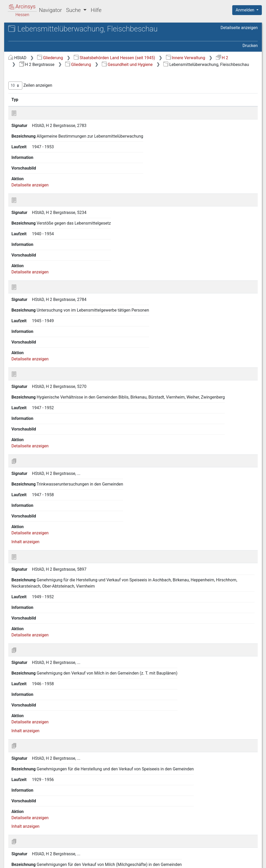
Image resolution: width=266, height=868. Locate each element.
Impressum (249, 861)
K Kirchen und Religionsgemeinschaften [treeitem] (38, 158)
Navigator (50, 10)
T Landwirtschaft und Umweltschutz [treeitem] (38, 379)
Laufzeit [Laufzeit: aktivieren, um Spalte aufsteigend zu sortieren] (240, 109)
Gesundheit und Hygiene (132, 74)
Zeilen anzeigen (118, 95)
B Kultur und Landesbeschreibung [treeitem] (49, 73)
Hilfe (96, 10)
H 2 (163, 67)
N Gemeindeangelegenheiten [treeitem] (45, 193)
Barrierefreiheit (210, 861)
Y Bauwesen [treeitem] (29, 427)
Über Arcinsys (132, 861)
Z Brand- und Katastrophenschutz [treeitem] (49, 434)
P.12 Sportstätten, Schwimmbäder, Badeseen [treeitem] (44, 335)
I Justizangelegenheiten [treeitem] (40, 142)
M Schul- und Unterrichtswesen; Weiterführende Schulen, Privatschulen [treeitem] (50, 183)
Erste (159, 835)
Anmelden (245, 10)
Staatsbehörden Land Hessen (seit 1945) (202, 61)
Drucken (250, 49)
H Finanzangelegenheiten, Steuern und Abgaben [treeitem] (49, 133)
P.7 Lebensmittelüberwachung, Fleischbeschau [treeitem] (51, 278)
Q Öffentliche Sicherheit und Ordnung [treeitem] (44, 348)
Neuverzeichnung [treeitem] (34, 440)
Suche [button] (74, 10)
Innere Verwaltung (126, 67)
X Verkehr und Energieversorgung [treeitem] (49, 421)
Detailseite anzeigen (239, 39)
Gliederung (137, 61)
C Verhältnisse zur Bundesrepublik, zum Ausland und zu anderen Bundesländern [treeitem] (50, 85)
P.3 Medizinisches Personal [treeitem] (48, 231)
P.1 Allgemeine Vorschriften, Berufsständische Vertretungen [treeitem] (48, 215)
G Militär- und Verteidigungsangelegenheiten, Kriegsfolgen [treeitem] (43, 117)
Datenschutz (171, 861)
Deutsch (31, 857)
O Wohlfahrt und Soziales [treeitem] (41, 199)
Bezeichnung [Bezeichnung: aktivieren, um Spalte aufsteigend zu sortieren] (166, 109)
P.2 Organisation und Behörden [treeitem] (51, 225)
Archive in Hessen (29, 29)
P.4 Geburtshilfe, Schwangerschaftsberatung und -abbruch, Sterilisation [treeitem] (50, 243)
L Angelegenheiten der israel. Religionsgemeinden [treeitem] (45, 170)
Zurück (176, 835)
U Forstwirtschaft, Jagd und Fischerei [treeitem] (43, 392)
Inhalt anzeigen (113, 449)
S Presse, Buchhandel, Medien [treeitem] (46, 370)
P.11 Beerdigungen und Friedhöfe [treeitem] (44, 322)
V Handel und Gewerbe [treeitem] (39, 402)
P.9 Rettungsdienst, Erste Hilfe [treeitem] (50, 301)
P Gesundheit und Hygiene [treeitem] (42, 206)
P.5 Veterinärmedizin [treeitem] (41, 256)
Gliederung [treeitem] (22, 60)
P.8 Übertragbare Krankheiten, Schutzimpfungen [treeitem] (50, 291)
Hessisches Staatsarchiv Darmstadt (51, 35)
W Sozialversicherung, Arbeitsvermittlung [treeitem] (38, 411)
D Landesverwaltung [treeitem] (37, 98)
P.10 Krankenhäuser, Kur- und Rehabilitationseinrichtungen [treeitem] (49, 310)
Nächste (229, 835)
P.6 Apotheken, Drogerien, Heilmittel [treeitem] (46, 265)
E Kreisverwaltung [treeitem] (34, 104)
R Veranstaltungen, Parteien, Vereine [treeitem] (44, 360)
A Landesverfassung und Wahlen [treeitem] (48, 66)
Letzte (249, 835)
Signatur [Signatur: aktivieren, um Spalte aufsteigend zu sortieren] (126, 109)
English (12, 857)
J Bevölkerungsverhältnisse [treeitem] (43, 149)
